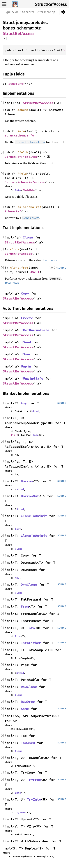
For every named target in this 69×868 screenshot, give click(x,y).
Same (25, 709)
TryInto (34, 799)
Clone (28, 237)
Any (24, 403)
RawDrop (28, 702)
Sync (27, 354)
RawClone (29, 687)
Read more (50, 260)
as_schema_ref (29, 207)
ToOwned (28, 743)
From (25, 606)
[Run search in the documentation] (31, 12)
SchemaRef (17, 84)
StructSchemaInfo (19, 135)
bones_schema (17, 28)
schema (23, 110)
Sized (35, 411)
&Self (35, 272)
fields (23, 152)
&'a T (14, 435)
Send (27, 342)
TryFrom (34, 780)
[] (5, 39)
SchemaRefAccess (31, 182)
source (62, 268)
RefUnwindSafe (36, 330)
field (22, 173)
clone (15, 249)
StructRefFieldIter (21, 157)
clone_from (19, 267)
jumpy (22, 23)
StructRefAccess (51, 4)
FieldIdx (28, 190)
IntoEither (31, 643)
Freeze (27, 318)
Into (18, 190)
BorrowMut (30, 496)
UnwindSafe (33, 378)
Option (10, 182)
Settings (63, 12)
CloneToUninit (34, 516)
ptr (37, 28)
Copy (25, 293)
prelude (38, 23)
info (21, 131)
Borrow (27, 481)
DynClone (29, 584)
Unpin (26, 366)
